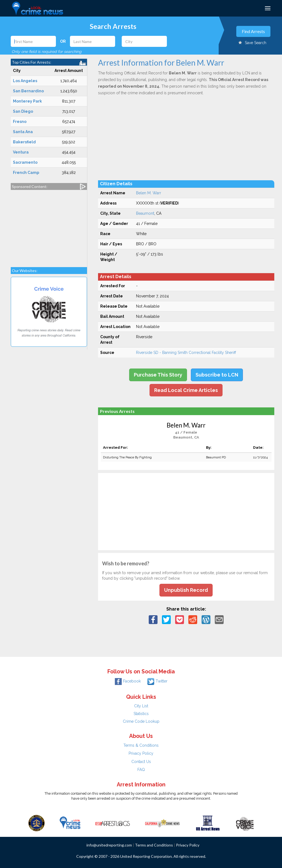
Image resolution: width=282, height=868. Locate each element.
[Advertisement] (49, 226)
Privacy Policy (141, 753)
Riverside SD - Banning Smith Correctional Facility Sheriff (186, 353)
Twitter (157, 681)
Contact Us (141, 762)
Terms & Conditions (141, 745)
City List (141, 706)
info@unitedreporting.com (109, 845)
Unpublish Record (186, 590)
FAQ (141, 770)
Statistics (141, 714)
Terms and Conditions (154, 845)
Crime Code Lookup (141, 721)
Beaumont (145, 213)
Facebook (128, 681)
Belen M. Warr (149, 193)
